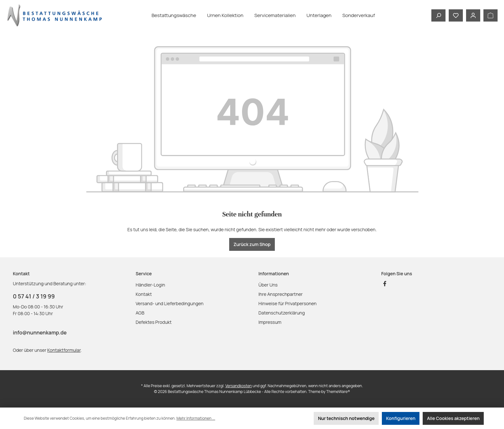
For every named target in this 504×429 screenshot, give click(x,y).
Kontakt (144, 294)
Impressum (270, 322)
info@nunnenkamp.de (40, 333)
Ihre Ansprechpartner (281, 294)
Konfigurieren (401, 418)
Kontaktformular (64, 350)
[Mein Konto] (473, 15)
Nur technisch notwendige (346, 418)
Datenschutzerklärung (282, 313)
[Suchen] (438, 15)
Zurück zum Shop (252, 244)
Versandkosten (239, 386)
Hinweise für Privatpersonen (288, 303)
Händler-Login (150, 285)
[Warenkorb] (491, 15)
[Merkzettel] (456, 15)
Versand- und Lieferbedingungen (170, 303)
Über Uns (268, 285)
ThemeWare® (338, 392)
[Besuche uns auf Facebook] (385, 284)
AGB (140, 313)
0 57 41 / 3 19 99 (34, 296)
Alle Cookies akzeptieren (453, 418)
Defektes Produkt (154, 322)
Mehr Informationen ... (196, 418)
